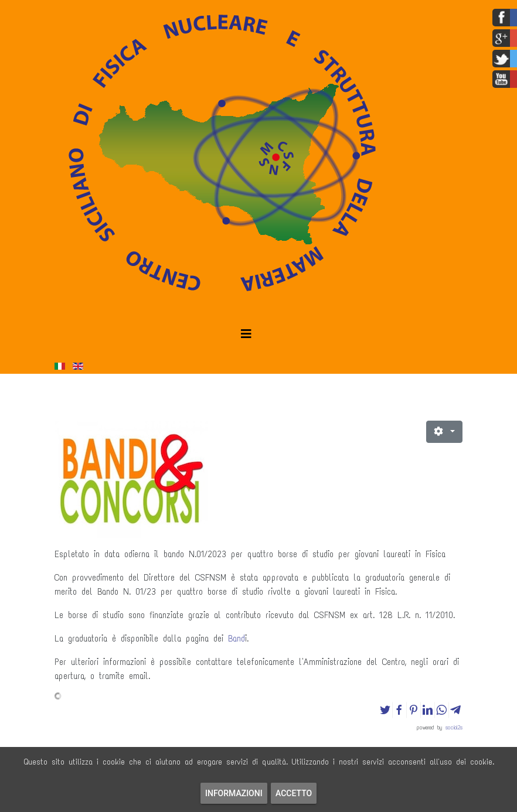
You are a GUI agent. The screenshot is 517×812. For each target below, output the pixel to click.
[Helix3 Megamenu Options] (246, 334)
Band (237, 639)
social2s (454, 727)
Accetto (294, 793)
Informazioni (234, 793)
